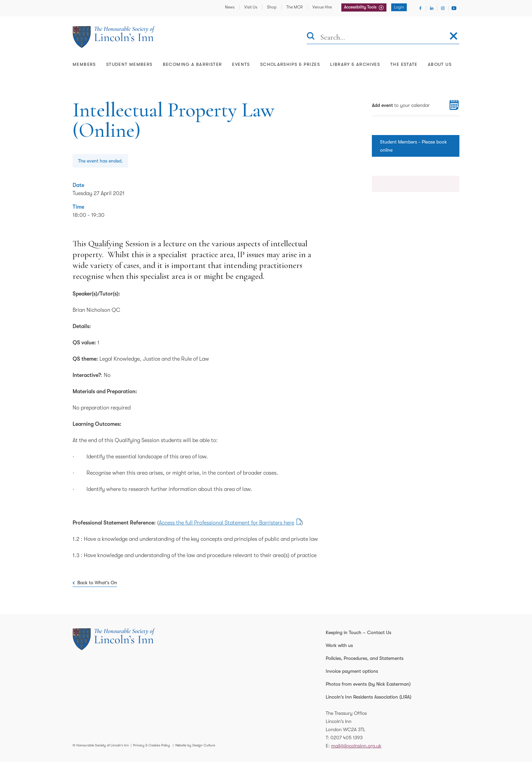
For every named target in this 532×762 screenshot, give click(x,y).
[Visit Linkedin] (432, 8)
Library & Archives (355, 64)
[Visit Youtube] (454, 8)
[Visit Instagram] (443, 8)
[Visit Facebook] (420, 8)
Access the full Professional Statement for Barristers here (226, 523)
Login (399, 7)
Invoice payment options (352, 671)
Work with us (339, 645)
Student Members (129, 64)
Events (241, 64)
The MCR (294, 7)
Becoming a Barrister (193, 64)
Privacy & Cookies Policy (151, 745)
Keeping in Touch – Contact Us (358, 632)
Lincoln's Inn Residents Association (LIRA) (368, 697)
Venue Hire (322, 7)
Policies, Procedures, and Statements (365, 658)
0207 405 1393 (347, 738)
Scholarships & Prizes (290, 64)
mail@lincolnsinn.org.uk (356, 746)
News (230, 7)
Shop (272, 7)
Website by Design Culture (195, 745)
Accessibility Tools (361, 7)
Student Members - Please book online (413, 146)
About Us (440, 64)
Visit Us (251, 7)
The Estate (404, 64)
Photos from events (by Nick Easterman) (368, 684)
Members (84, 64)
